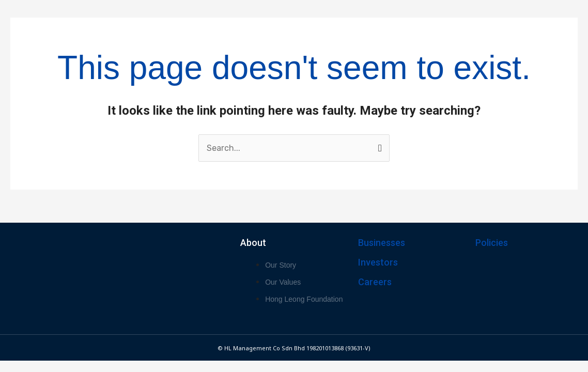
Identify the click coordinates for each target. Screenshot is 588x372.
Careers (375, 282)
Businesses (382, 243)
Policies (492, 243)
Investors (378, 262)
